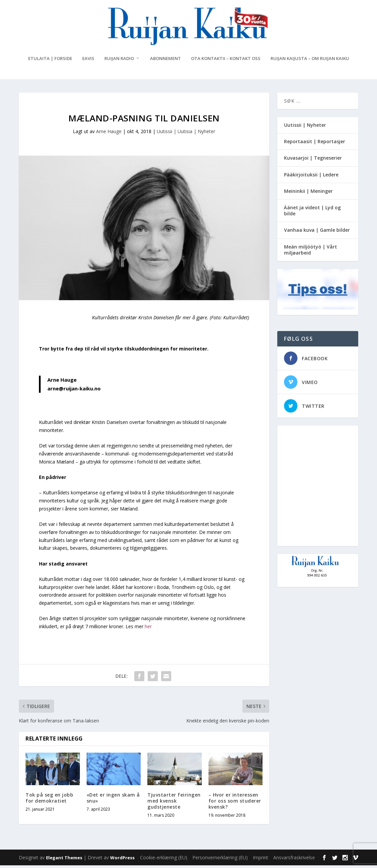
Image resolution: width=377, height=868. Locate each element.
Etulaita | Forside (50, 61)
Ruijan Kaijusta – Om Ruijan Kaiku (310, 61)
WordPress (122, 860)
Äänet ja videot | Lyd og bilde (312, 213)
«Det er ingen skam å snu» (113, 800)
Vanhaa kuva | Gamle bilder (317, 233)
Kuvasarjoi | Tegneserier (313, 160)
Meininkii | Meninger (308, 194)
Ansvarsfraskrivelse (294, 860)
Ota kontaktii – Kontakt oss (226, 61)
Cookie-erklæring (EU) (164, 860)
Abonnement (166, 61)
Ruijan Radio (119, 61)
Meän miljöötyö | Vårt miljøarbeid (311, 252)
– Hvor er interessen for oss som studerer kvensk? (235, 803)
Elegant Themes (64, 860)
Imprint (261, 860)
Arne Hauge (109, 134)
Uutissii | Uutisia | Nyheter (186, 134)
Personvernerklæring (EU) (220, 860)
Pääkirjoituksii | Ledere (311, 177)
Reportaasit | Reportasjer (315, 144)
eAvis (88, 61)
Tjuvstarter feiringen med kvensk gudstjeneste (174, 803)
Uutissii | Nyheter (305, 128)
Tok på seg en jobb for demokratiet (49, 800)
